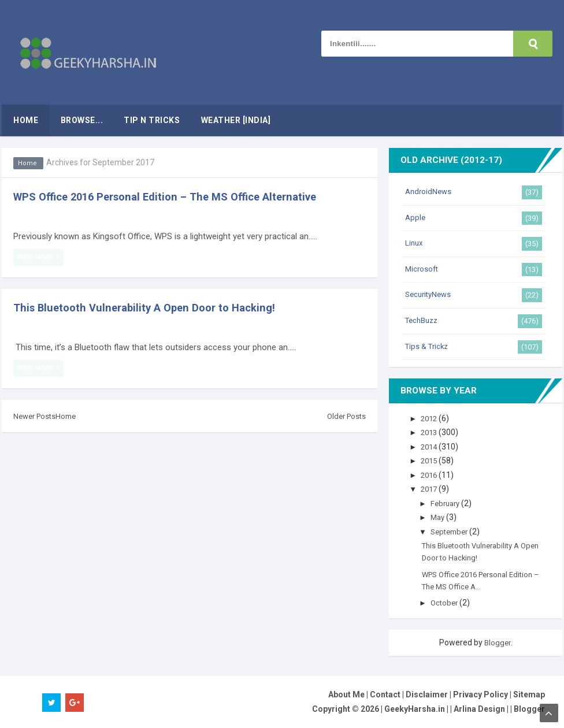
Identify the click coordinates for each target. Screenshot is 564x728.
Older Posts (345, 416)
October (447, 603)
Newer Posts (36, 416)
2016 (432, 475)
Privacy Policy (480, 694)
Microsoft (423, 269)
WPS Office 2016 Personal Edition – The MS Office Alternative (177, 196)
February (449, 503)
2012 (432, 418)
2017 (432, 489)
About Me (346, 694)
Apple (416, 217)
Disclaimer (427, 694)
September (453, 532)
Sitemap (529, 694)
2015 (432, 460)
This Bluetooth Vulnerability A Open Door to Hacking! (153, 307)
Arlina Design (479, 709)
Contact (385, 694)
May (440, 517)
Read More (36, 258)
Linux (415, 243)
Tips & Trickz (428, 346)
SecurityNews (430, 294)
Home (28, 163)
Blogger (498, 642)
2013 (432, 432)
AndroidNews (430, 191)
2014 (432, 447)
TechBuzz (424, 320)
